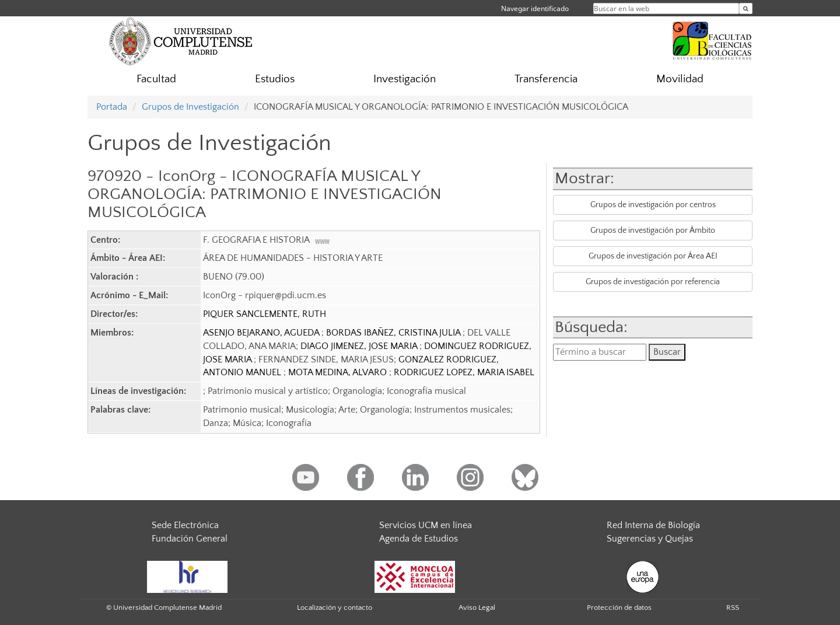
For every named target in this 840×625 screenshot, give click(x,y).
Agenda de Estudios (419, 539)
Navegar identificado (535, 8)
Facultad (156, 79)
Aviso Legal (477, 607)
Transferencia (546, 79)
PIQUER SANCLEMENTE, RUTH (265, 314)
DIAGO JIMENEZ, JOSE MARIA (360, 346)
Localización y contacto (335, 607)
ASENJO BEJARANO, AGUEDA (262, 333)
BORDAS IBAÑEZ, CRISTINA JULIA (394, 333)
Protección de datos (619, 607)
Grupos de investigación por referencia (653, 282)
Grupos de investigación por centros (653, 205)
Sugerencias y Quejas (650, 539)
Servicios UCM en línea (426, 525)
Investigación (405, 79)
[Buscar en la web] (746, 8)
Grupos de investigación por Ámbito (653, 231)
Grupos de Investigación (190, 107)
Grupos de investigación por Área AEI (653, 256)
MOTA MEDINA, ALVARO (339, 372)
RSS (733, 607)
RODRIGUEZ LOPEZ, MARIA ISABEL (464, 372)
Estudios (275, 79)
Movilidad (680, 79)
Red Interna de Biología (653, 525)
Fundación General (190, 539)
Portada (112, 107)
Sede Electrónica (185, 525)
